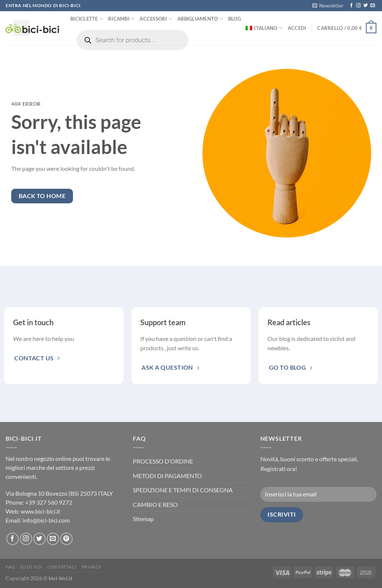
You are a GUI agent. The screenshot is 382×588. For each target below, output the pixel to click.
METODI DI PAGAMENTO (167, 476)
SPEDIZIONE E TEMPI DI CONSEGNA (183, 490)
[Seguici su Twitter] (366, 6)
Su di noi (31, 567)
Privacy (92, 567)
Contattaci (62, 567)
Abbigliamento (200, 19)
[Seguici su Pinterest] (66, 539)
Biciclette (87, 19)
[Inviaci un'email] (373, 6)
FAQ (10, 567)
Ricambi (121, 19)
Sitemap (143, 519)
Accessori (156, 19)
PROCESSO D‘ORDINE (163, 461)
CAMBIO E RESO (155, 504)
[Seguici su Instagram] (358, 6)
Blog (235, 19)
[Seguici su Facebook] (351, 6)
